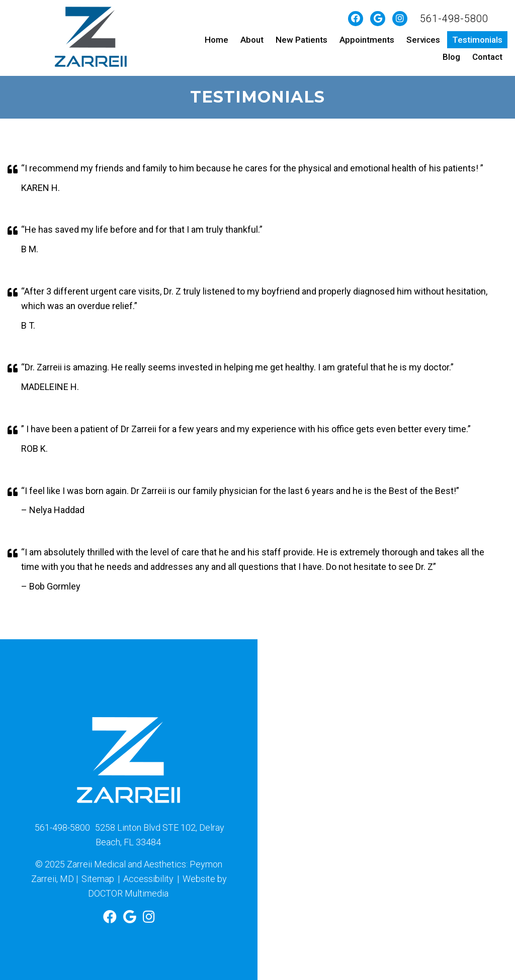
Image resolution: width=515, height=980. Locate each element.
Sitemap (98, 879)
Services (423, 40)
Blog (451, 57)
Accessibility (148, 879)
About (252, 40)
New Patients (302, 40)
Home (217, 40)
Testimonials (477, 40)
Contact (487, 57)
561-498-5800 (454, 19)
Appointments (367, 40)
